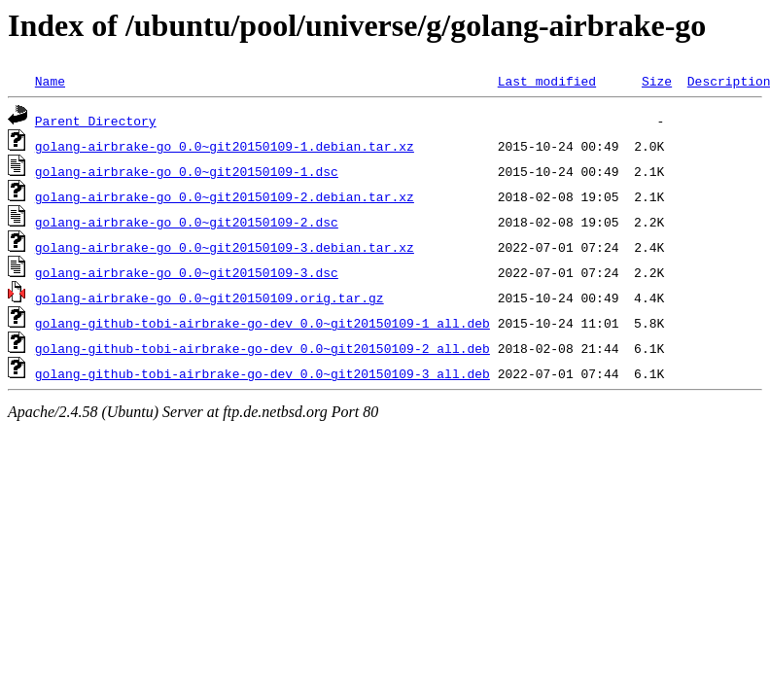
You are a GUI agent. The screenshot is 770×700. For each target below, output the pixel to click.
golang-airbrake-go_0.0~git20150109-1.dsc (187, 171)
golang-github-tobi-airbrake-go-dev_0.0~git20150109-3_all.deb (262, 373)
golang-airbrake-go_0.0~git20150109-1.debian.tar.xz (225, 146)
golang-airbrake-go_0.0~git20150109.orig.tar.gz (210, 297)
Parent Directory (96, 121)
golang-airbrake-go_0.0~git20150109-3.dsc (187, 272)
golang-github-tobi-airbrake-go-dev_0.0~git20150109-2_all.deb (262, 348)
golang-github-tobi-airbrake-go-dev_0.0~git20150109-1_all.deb (262, 323)
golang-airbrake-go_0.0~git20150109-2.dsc (187, 222)
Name (50, 81)
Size (657, 81)
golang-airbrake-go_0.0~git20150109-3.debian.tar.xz (225, 247)
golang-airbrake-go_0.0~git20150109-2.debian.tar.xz (225, 196)
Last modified (547, 81)
